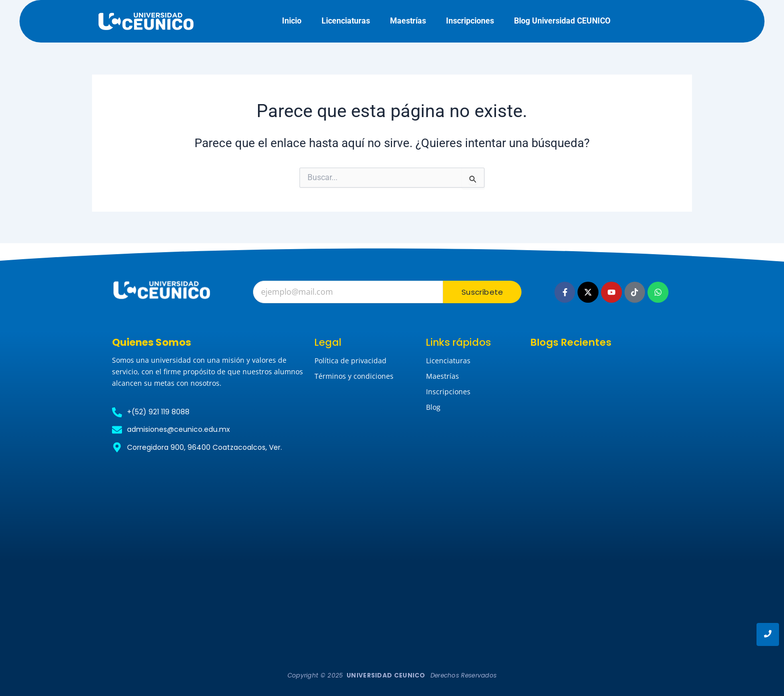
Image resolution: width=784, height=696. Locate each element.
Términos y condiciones (354, 376)
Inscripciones (470, 21)
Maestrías (408, 21)
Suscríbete (482, 292)
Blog (433, 407)
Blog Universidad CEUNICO (562, 21)
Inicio (292, 21)
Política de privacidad (350, 361)
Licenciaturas (346, 21)
